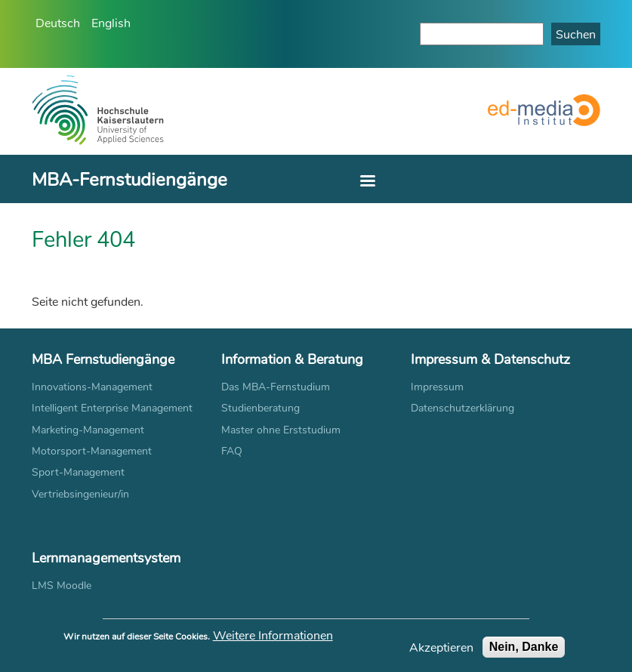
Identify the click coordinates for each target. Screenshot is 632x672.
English (111, 22)
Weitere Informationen (273, 639)
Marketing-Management (88, 429)
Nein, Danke (524, 650)
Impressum (437, 386)
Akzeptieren (441, 651)
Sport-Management (78, 472)
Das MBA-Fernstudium (276, 386)
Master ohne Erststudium (281, 429)
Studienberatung (261, 407)
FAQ (232, 450)
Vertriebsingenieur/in (80, 493)
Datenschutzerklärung (462, 407)
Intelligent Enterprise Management (112, 407)
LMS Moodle (62, 585)
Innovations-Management (92, 386)
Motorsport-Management (92, 450)
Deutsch (58, 22)
